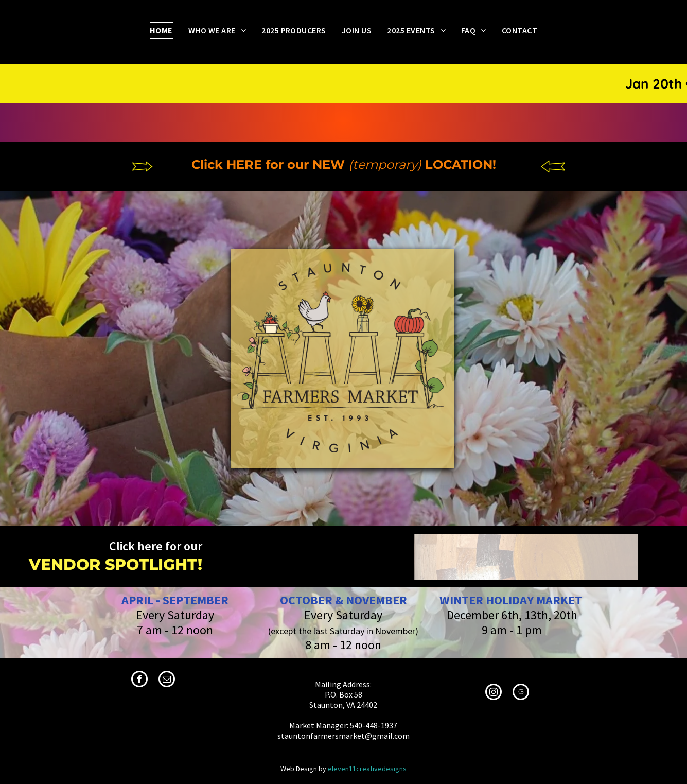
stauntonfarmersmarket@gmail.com (343, 736)
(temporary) (385, 164)
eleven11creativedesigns (367, 769)
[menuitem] (161, 30)
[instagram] (494, 693)
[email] (167, 680)
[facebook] (139, 680)
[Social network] (521, 693)
